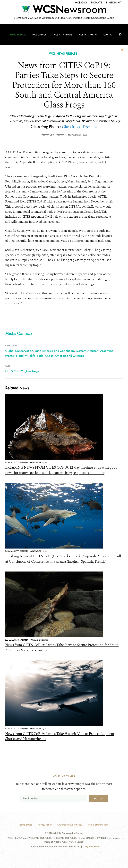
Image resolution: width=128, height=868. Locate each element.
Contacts (109, 35)
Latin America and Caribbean (54, 351)
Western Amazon (87, 351)
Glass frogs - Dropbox (80, 127)
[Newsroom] (64, 10)
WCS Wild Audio (88, 35)
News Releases (18, 35)
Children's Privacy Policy (70, 825)
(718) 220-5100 (91, 847)
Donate (97, 3)
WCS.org (81, 3)
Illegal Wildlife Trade (30, 356)
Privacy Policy (45, 825)
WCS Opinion (40, 35)
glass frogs (32, 371)
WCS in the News (63, 35)
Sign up (98, 799)
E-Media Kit (114, 3)
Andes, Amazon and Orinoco (64, 356)
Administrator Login (98, 825)
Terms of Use (26, 825)
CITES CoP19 (14, 371)
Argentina (107, 351)
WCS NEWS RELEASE (63, 54)
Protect (10, 356)
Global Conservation (19, 351)
